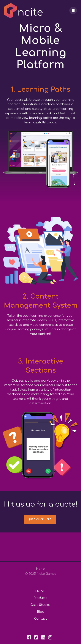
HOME (40, 591)
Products (40, 598)
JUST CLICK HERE (40, 519)
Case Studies (40, 605)
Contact (40, 619)
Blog (41, 612)
